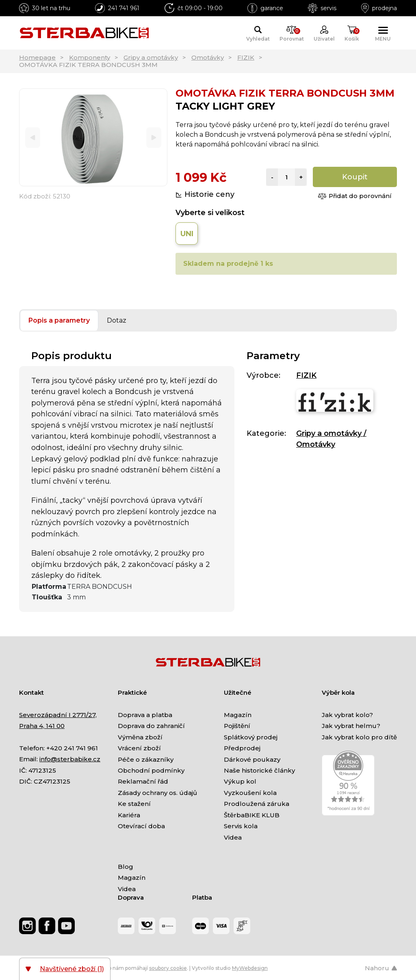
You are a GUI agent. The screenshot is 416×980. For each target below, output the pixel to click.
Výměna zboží (140, 737)
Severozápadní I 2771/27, (58, 715)
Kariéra (129, 815)
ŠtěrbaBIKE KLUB (252, 815)
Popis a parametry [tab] (59, 320)
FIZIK (246, 57)
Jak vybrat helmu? (351, 726)
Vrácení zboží (139, 748)
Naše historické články (259, 770)
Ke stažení (134, 804)
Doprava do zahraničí (151, 726)
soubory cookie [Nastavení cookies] (168, 968)
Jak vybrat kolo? (347, 715)
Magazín (238, 715)
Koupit (355, 177)
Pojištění (237, 726)
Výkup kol (240, 781)
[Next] (154, 137)
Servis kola (241, 826)
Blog (126, 867)
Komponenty (90, 57)
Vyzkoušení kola (250, 793)
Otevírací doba (141, 826)
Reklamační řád (143, 781)
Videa (233, 837)
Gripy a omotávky (151, 57)
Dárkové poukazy (252, 759)
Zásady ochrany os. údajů (157, 793)
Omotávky (208, 57)
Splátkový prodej (251, 737)
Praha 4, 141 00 (42, 726)
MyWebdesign (250, 968)
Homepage (37, 57)
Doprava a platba (145, 715)
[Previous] (33, 137)
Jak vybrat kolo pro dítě (359, 737)
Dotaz (117, 320)
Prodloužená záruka (257, 804)
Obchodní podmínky (151, 770)
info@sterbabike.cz (70, 759)
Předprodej (242, 748)
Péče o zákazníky (146, 759)
